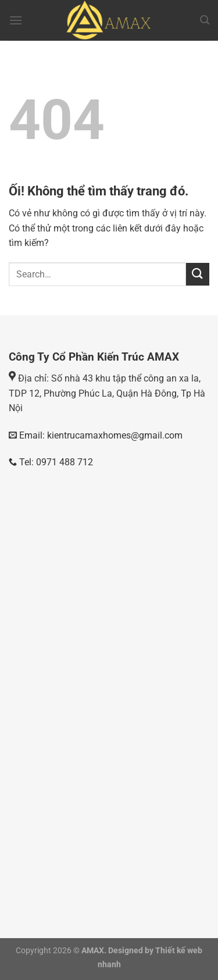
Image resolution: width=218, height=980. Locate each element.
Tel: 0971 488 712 (51, 462)
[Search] (205, 20)
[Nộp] (198, 274)
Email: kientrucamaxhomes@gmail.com (100, 435)
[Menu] (16, 20)
